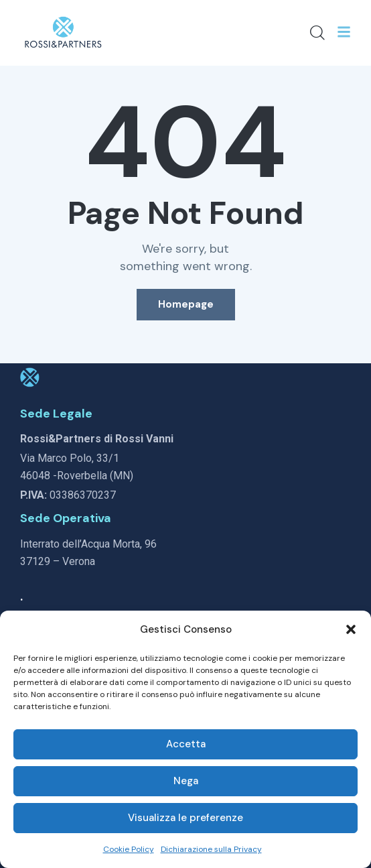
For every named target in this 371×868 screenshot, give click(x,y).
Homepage (186, 304)
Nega (186, 781)
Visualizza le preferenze (185, 818)
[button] (351, 629)
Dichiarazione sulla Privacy (211, 849)
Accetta (186, 744)
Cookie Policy (129, 849)
